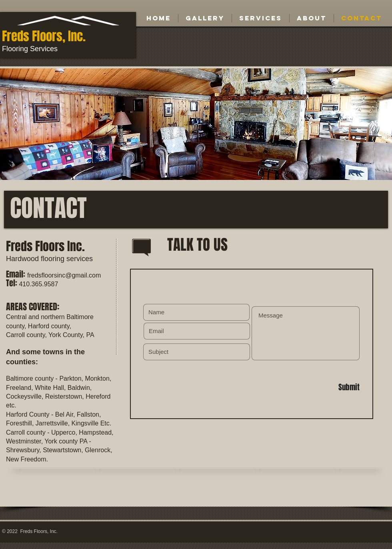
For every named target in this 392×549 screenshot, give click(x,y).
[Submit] (331, 387)
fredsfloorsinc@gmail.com (64, 275)
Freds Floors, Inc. (44, 36)
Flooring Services (30, 49)
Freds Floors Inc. (45, 246)
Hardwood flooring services (49, 259)
